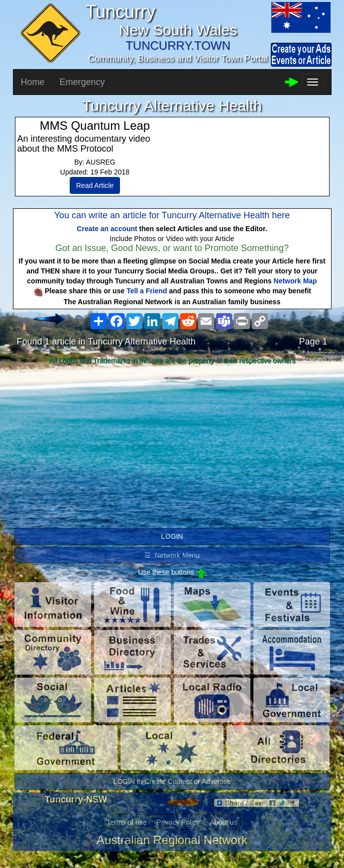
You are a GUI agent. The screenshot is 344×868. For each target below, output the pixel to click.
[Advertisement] (172, 447)
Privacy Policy (178, 822)
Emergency (82, 82)
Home (33, 82)
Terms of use (126, 822)
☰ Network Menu (172, 555)
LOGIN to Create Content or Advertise (172, 781)
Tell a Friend (147, 291)
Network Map (295, 281)
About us (223, 822)
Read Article (95, 185)
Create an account (107, 229)
